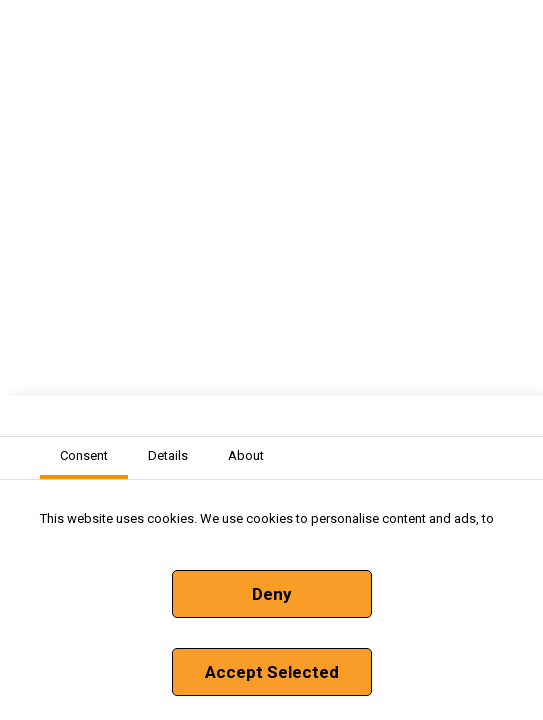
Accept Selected (272, 672)
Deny (272, 594)
